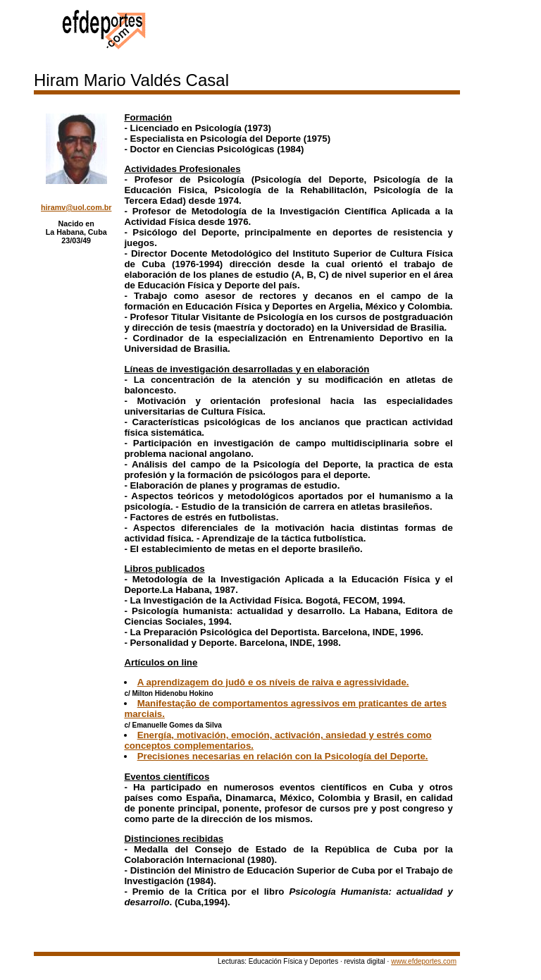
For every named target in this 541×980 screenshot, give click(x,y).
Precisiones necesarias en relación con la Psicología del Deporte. (283, 756)
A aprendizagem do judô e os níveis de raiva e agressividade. (273, 682)
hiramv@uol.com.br (76, 207)
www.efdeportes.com (424, 961)
